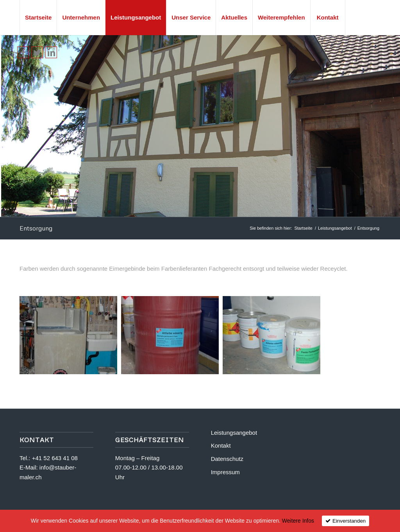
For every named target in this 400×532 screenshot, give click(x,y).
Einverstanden (349, 521)
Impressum (225, 472)
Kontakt (221, 445)
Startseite (303, 228)
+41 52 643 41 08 (55, 458)
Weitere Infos (298, 521)
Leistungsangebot (335, 228)
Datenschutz (227, 459)
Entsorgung (36, 228)
